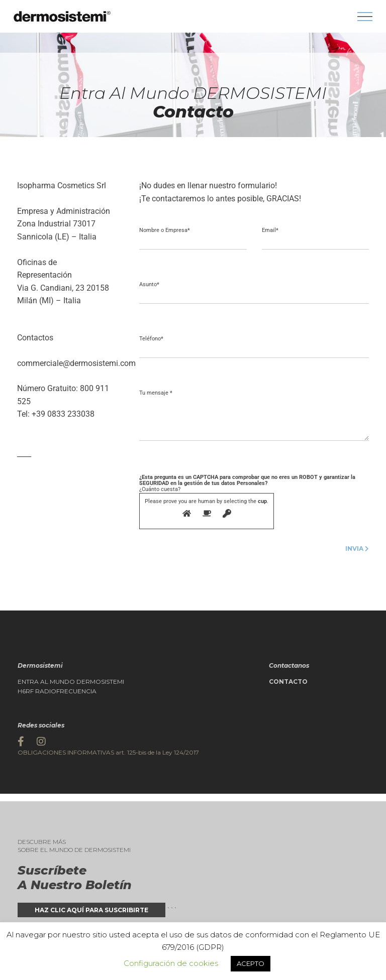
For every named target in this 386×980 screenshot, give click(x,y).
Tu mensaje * (156, 393)
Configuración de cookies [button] (171, 963)
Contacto (288, 682)
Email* (270, 230)
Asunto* (149, 285)
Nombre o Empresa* (165, 230)
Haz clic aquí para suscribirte (91, 910)
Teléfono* (151, 339)
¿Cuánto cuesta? (247, 501)
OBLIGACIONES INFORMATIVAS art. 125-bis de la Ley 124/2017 (108, 752)
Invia (357, 548)
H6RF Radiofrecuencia (57, 691)
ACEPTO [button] (251, 963)
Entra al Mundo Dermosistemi (71, 682)
